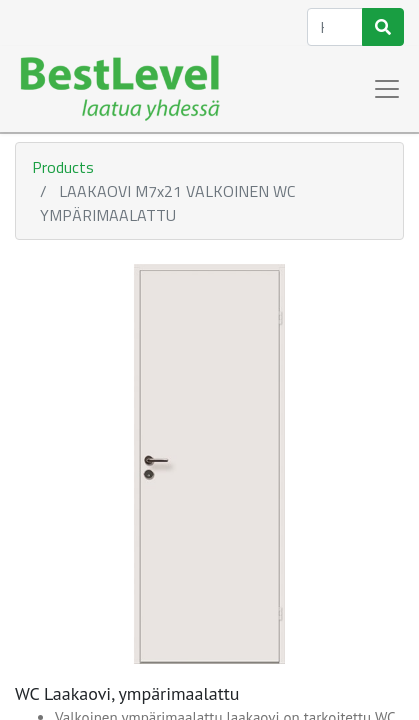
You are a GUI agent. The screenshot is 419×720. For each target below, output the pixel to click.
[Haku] (383, 27)
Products (63, 167)
